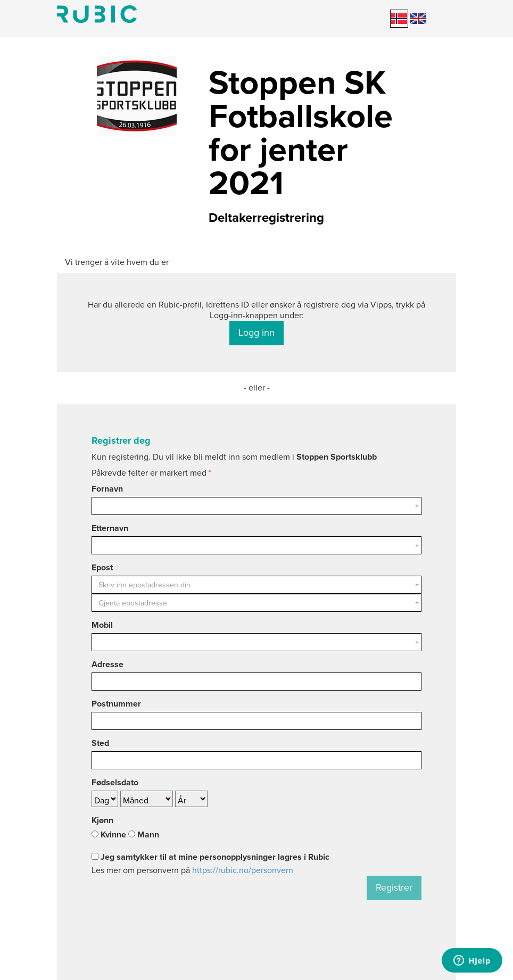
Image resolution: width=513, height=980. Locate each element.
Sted (100, 743)
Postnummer (116, 704)
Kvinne (109, 835)
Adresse (107, 665)
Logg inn (256, 333)
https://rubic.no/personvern (243, 870)
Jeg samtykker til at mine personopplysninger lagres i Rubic (210, 857)
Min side (97, 14)
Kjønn (102, 820)
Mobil (102, 625)
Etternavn (110, 528)
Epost (102, 568)
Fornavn (107, 489)
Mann (144, 835)
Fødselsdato (115, 783)
